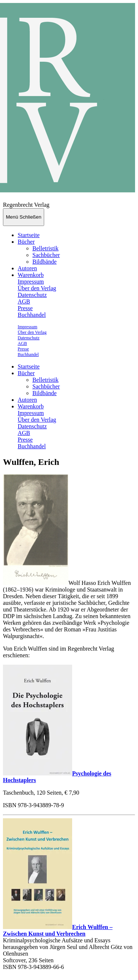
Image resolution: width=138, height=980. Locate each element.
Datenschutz (32, 295)
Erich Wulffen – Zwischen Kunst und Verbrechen (58, 930)
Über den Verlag (37, 288)
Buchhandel (32, 315)
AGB (24, 301)
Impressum (31, 282)
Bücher (26, 242)
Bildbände (45, 262)
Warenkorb (31, 275)
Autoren (27, 268)
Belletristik (45, 248)
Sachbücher (46, 255)
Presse (25, 308)
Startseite (29, 235)
